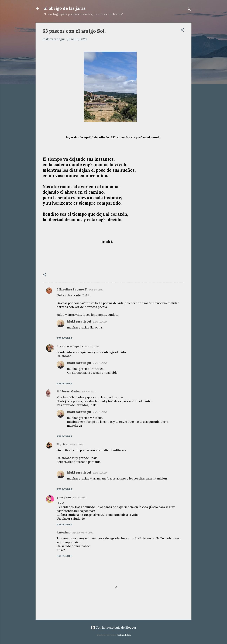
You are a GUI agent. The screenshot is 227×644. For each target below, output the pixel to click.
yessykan (64, 497)
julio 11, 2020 (100, 322)
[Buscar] (189, 10)
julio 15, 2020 (79, 497)
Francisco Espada (70, 346)
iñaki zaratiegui (79, 321)
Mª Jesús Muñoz (69, 391)
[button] (182, 30)
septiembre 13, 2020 (82, 533)
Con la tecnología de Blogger (114, 628)
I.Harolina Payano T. (72, 289)
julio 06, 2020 (96, 290)
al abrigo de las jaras (65, 8)
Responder (64, 338)
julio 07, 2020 (92, 346)
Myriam (63, 444)
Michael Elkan (124, 635)
